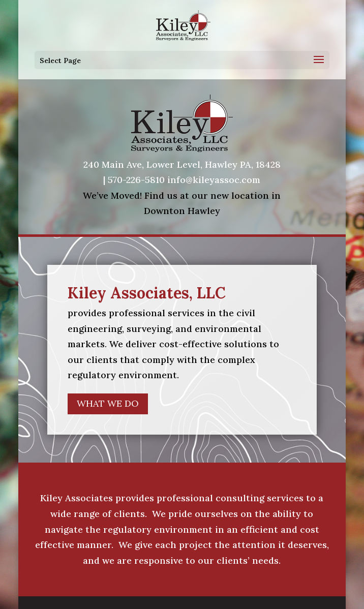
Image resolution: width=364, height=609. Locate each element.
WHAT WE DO (108, 403)
